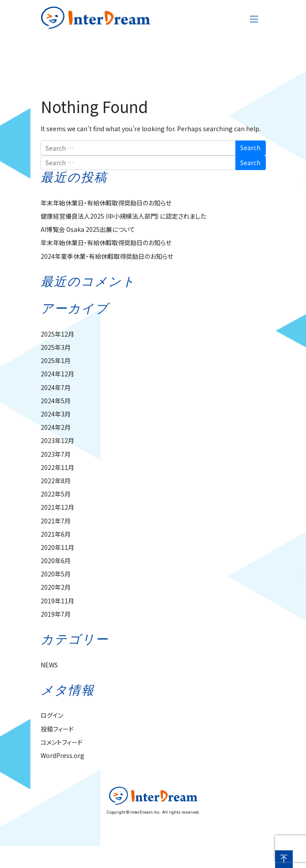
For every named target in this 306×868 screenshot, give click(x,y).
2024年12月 (57, 374)
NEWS (49, 665)
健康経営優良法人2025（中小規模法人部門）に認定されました (123, 216)
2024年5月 (56, 401)
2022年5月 (56, 494)
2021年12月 (57, 507)
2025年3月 (56, 347)
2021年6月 (56, 534)
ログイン (52, 715)
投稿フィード (57, 729)
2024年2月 (56, 427)
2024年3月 (56, 414)
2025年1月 (56, 360)
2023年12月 (57, 440)
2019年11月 (57, 601)
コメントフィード (62, 742)
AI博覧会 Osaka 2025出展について (88, 229)
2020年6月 (56, 561)
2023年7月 (56, 454)
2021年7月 (56, 521)
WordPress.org (62, 755)
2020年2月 (56, 587)
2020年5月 (56, 574)
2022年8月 (56, 481)
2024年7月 (56, 387)
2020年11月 (57, 547)
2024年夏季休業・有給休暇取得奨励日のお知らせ (107, 256)
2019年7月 (56, 614)
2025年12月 (57, 334)
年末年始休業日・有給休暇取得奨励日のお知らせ (106, 203)
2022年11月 (57, 467)
